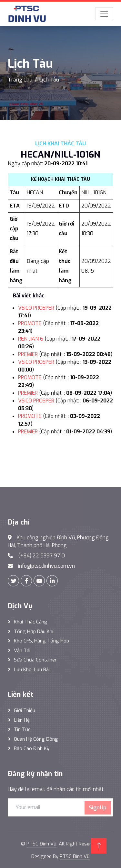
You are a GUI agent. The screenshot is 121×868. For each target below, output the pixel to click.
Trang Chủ (20, 80)
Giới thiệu (25, 710)
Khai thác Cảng (31, 622)
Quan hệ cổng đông (36, 739)
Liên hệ (22, 720)
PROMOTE (30, 323)
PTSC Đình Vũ (41, 844)
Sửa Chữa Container (35, 660)
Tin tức (22, 729)
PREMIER (28, 354)
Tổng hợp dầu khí (34, 632)
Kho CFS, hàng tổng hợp (41, 641)
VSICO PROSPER (36, 308)
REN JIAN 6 (31, 339)
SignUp (98, 808)
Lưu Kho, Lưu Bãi (32, 670)
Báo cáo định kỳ (32, 748)
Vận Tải (22, 651)
